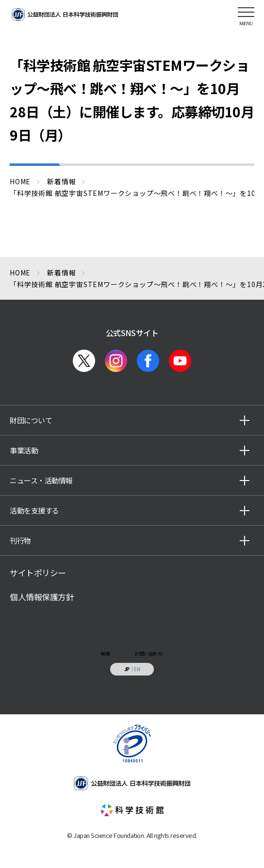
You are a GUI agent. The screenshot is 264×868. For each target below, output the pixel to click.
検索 (105, 653)
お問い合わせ (148, 653)
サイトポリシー (38, 573)
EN (137, 669)
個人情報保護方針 (42, 597)
